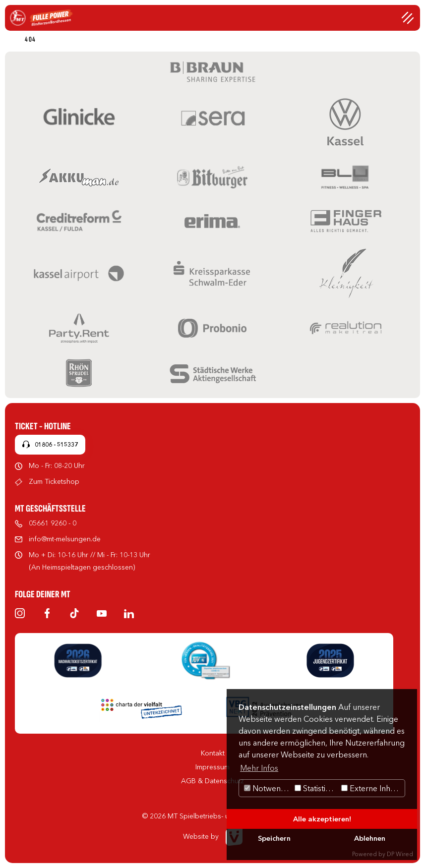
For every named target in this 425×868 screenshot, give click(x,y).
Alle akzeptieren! (322, 819)
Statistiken (317, 788)
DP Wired (400, 854)
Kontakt (213, 753)
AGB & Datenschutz (212, 781)
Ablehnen (370, 838)
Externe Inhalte (372, 788)
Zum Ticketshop (54, 481)
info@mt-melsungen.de (65, 539)
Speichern (274, 838)
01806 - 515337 (56, 444)
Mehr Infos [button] (259, 768)
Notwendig (268, 788)
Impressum (212, 767)
